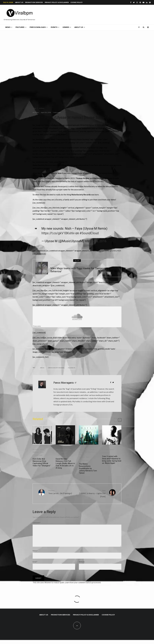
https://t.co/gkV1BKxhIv (58, 233)
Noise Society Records (57, 368)
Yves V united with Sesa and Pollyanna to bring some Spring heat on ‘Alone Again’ (112, 460)
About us (19, 2)
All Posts (36, 112)
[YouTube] (143, 2)
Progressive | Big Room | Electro (88, 453)
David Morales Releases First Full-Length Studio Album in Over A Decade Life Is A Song (65, 463)
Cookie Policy (76, 2)
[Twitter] (134, 2)
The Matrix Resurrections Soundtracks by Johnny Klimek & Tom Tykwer (88, 468)
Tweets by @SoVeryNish (111, 251)
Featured (20, 27)
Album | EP (60, 450)
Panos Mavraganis (64, 383)
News (8, 27)
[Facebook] (131, 2)
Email (35, 566)
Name (35, 555)
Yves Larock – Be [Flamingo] (62, 492)
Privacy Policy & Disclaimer (57, 2)
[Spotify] (150, 2)
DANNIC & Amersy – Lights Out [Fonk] (92, 493)
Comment (37, 523)
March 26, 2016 (96, 241)
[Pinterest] (140, 2)
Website (82, 566)
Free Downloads (38, 27)
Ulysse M (72, 368)
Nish (43, 368)
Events (54, 27)
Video (42, 452)
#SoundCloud (89, 233)
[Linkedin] (147, 2)
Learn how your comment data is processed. (83, 586)
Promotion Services (34, 2)
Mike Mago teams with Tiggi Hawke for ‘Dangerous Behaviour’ (79, 270)
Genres (66, 27)
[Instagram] (137, 2)
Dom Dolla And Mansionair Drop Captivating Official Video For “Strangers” (42, 462)
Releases (66, 265)
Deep (60, 265)
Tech (88, 457)
